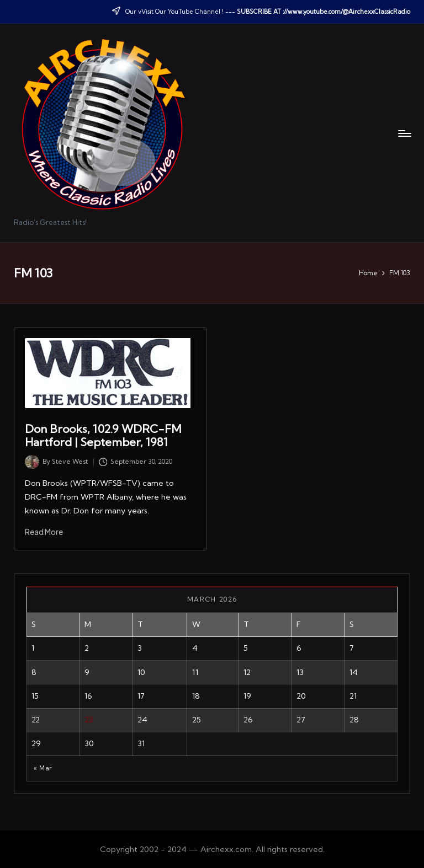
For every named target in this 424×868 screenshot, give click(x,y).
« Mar (43, 768)
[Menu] (404, 133)
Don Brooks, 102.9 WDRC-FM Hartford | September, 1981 (103, 435)
